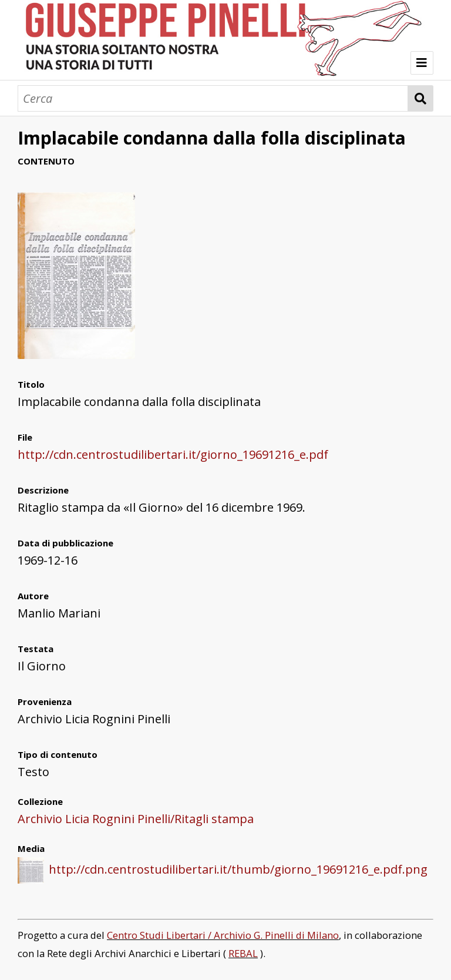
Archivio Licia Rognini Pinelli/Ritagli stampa (136, 819)
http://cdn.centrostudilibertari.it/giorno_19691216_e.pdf (173, 454)
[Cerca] (213, 98)
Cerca (421, 98)
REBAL (243, 953)
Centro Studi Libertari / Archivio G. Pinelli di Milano (223, 935)
